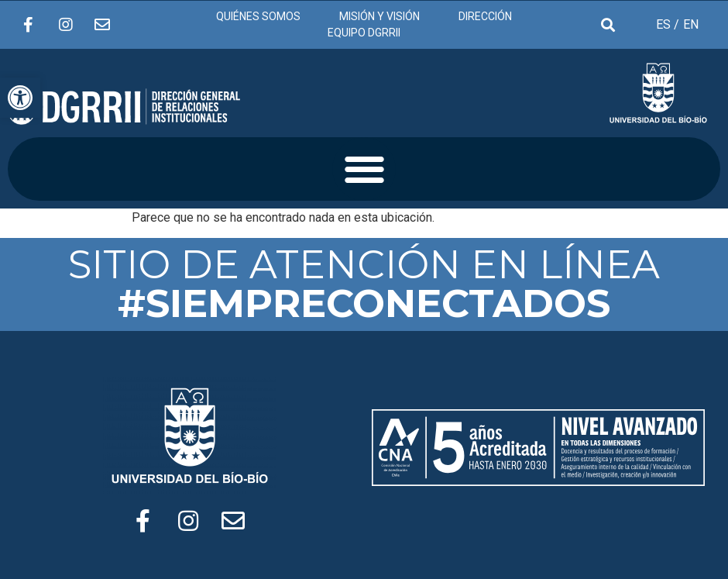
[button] (364, 169)
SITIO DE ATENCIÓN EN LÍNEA (364, 284)
